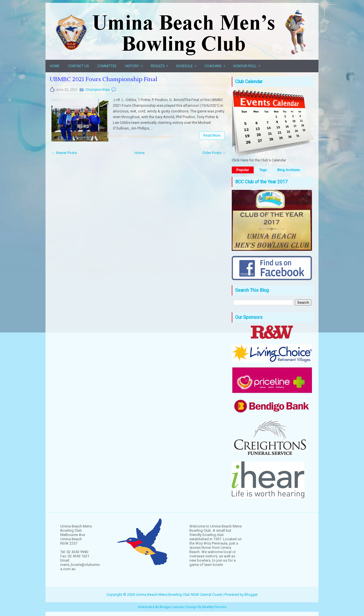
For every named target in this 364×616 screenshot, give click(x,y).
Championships (98, 90)
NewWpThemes (214, 607)
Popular (243, 170)
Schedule (188, 64)
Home (55, 66)
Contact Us (78, 66)
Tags (263, 170)
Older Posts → (214, 153)
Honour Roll (249, 64)
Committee (107, 66)
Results (161, 64)
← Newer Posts (64, 153)
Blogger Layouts (172, 607)
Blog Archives (289, 170)
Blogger (251, 595)
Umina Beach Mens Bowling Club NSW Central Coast (179, 595)
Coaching (217, 64)
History (136, 64)
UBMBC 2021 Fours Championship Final (104, 79)
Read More (212, 135)
